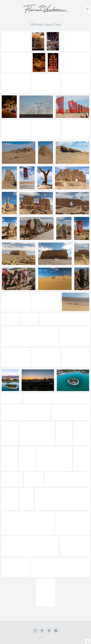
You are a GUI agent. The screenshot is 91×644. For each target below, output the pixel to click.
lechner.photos (48, 637)
